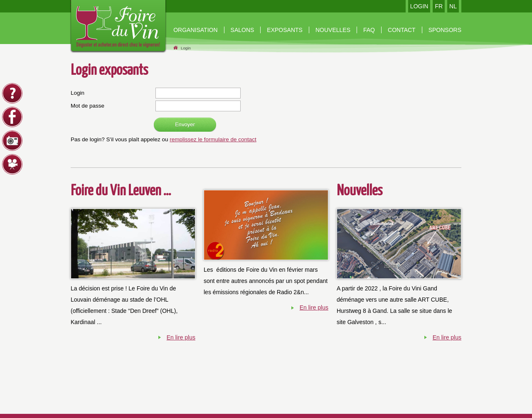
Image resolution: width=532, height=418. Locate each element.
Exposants (285, 30)
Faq (369, 30)
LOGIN (419, 6)
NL (453, 6)
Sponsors (445, 30)
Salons (243, 30)
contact (402, 30)
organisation (195, 30)
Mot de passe (87, 106)
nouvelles (333, 30)
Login (186, 48)
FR (439, 6)
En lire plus (181, 337)
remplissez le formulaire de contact (213, 139)
